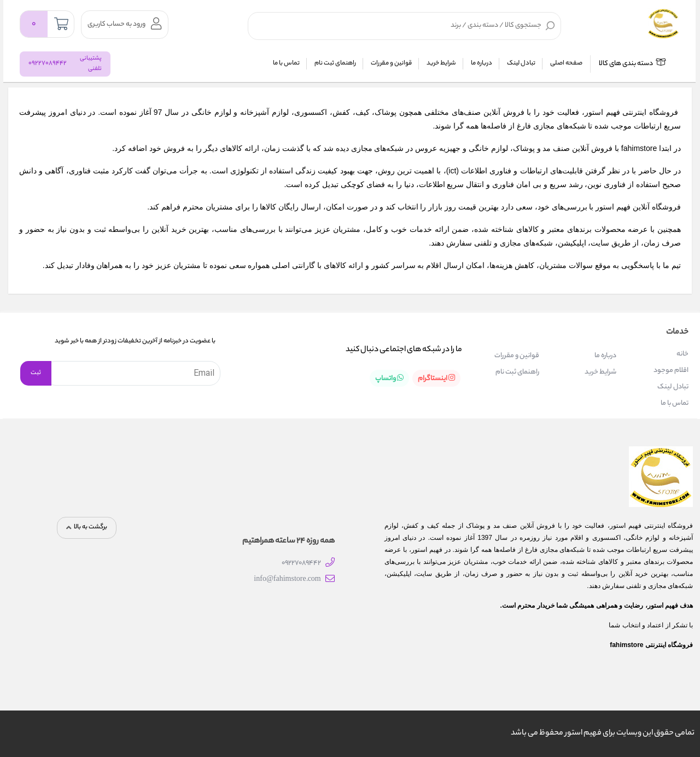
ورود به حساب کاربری (124, 24)
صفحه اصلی (566, 63)
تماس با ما (286, 63)
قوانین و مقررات (391, 63)
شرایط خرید (441, 63)
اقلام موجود (671, 371)
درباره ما (482, 63)
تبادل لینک (521, 63)
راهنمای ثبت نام (335, 63)
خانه (682, 354)
